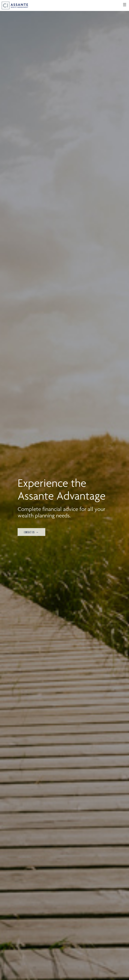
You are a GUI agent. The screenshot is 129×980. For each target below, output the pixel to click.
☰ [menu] (125, 5)
